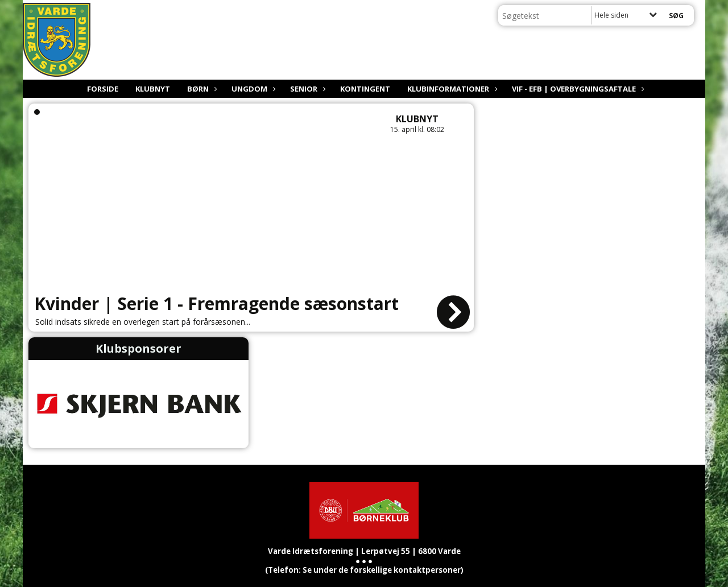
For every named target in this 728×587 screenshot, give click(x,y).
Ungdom (252, 89)
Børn (201, 89)
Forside (103, 89)
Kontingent (365, 89)
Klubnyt (153, 89)
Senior (307, 89)
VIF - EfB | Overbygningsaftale (577, 89)
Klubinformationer (451, 89)
